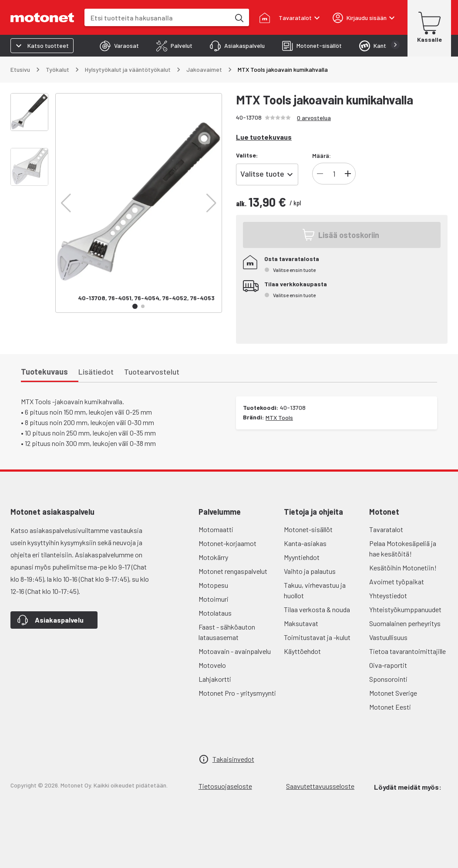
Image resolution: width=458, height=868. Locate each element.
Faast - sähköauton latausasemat (227, 632)
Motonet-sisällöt (308, 529)
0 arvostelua (314, 118)
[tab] (119, 46)
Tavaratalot (386, 529)
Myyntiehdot (302, 557)
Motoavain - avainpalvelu (235, 651)
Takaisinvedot (233, 759)
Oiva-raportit (388, 665)
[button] (66, 203)
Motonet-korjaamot (227, 543)
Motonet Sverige (393, 693)
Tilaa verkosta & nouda (317, 609)
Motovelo (212, 665)
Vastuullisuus (388, 637)
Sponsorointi (388, 679)
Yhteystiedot (388, 595)
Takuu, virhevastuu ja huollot (315, 590)
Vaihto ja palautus (310, 571)
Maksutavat (301, 623)
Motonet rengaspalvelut (233, 571)
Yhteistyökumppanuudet (405, 609)
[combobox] (157, 18)
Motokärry (213, 557)
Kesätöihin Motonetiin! (403, 568)
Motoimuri (214, 599)
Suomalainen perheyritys (405, 623)
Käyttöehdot (302, 651)
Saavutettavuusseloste (320, 786)
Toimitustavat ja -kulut (317, 637)
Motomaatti (216, 529)
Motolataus (215, 613)
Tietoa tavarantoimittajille (407, 651)
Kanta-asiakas (305, 543)
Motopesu (213, 585)
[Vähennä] (320, 174)
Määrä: (322, 156)
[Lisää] (348, 174)
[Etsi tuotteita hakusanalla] (239, 17)
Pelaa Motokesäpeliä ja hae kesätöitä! (403, 548)
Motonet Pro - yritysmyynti (237, 693)
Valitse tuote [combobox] (262, 174)
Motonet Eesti (390, 707)
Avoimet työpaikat (397, 581)
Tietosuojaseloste (225, 786)
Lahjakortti (215, 679)
